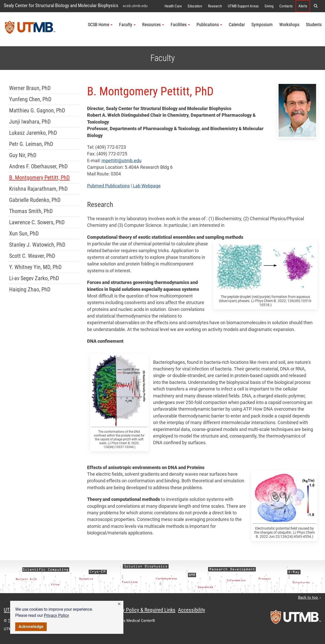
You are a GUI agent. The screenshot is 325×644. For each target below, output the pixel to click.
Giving (269, 6)
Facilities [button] (180, 25)
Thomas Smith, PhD (31, 211)
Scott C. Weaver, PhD (32, 256)
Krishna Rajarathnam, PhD (38, 189)
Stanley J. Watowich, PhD (37, 245)
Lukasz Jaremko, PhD (33, 133)
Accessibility (192, 610)
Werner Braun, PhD (30, 88)
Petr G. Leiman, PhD (31, 144)
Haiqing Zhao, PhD (30, 289)
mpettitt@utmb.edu (121, 161)
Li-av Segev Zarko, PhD (34, 278)
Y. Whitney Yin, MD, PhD (35, 267)
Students (314, 25)
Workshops (289, 25)
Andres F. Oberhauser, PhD (38, 166)
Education (195, 6)
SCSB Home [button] (100, 25)
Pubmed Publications (108, 186)
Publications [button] (209, 25)
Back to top (310, 597)
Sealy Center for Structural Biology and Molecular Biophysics (61, 5)
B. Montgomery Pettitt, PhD (39, 178)
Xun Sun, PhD (24, 234)
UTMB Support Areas (243, 6)
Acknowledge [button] (31, 627)
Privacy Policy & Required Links (142, 610)
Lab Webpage (147, 186)
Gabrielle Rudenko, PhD (35, 200)
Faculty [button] (127, 25)
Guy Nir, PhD (23, 155)
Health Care (173, 6)
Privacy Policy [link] (56, 615)
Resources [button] (153, 25)
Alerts (303, 6)
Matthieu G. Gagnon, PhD (37, 110)
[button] (119, 604)
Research (215, 6)
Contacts (286, 6)
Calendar (237, 25)
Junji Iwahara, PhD (30, 122)
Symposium (262, 25)
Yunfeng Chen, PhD (30, 99)
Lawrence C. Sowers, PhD (37, 222)
